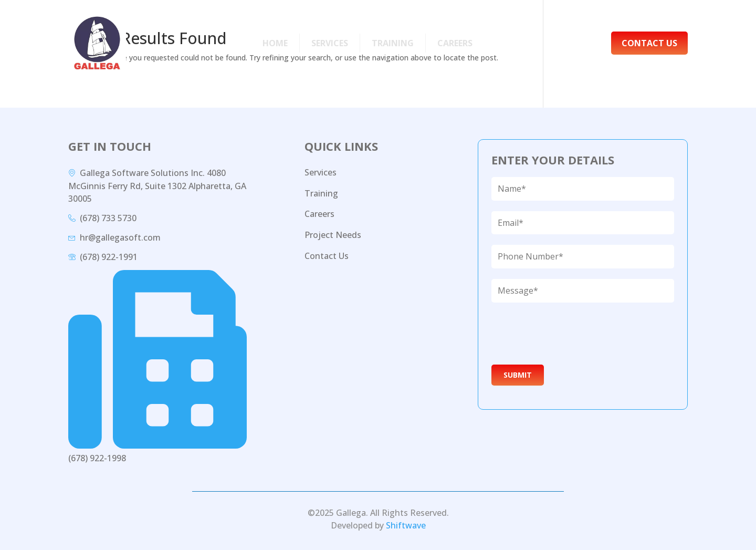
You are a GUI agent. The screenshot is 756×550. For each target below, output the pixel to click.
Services (330, 43)
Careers (455, 43)
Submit (518, 375)
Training (393, 43)
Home (275, 43)
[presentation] (570, 334)
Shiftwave (406, 525)
